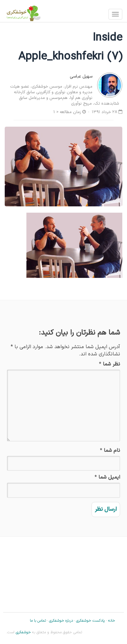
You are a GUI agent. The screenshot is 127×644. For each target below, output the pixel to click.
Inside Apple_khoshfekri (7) (70, 47)
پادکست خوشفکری (90, 621)
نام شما (112, 451)
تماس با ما (38, 621)
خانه (112, 621)
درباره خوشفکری (61, 621)
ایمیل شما (109, 477)
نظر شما (111, 364)
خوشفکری (23, 632)
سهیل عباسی (81, 76)
